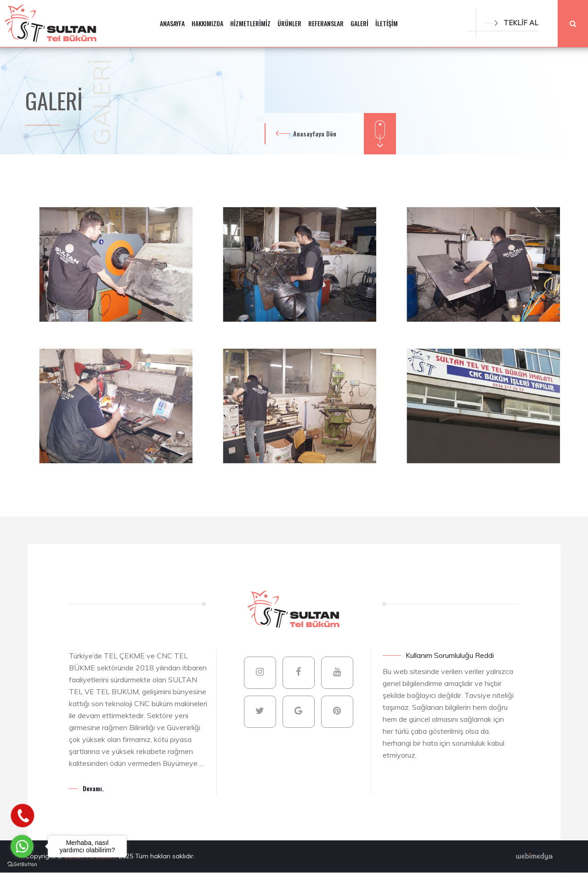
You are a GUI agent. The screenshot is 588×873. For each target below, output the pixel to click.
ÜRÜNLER (289, 23)
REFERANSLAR (326, 23)
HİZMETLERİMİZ (250, 23)
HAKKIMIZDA (207, 23)
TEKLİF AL (512, 23)
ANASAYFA (172, 23)
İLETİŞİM (387, 23)
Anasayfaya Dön (315, 133)
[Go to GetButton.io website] (22, 864)
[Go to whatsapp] (22, 846)
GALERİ (359, 23)
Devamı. (93, 788)
